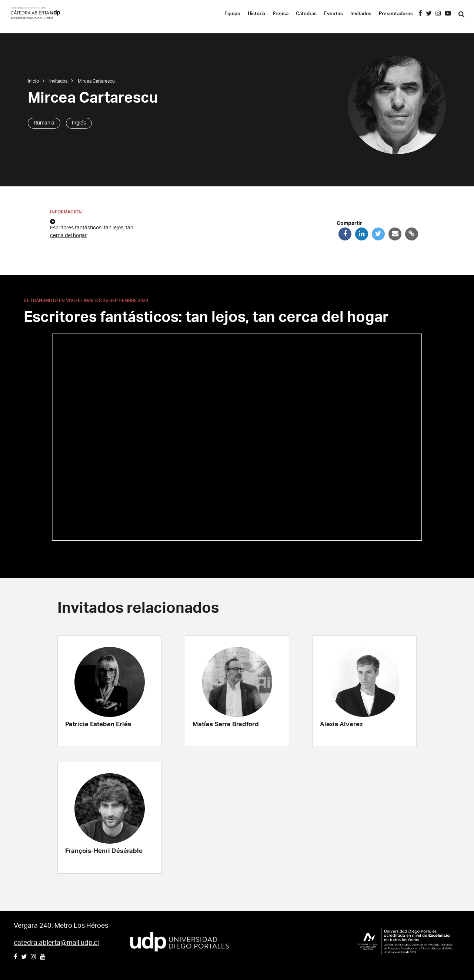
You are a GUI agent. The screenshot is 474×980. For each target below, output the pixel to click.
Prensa (281, 14)
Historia (256, 14)
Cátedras (306, 14)
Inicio (33, 81)
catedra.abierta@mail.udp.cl (56, 943)
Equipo (232, 14)
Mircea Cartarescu (96, 81)
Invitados (361, 14)
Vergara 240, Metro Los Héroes (61, 926)
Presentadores (396, 14)
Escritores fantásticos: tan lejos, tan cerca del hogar (92, 229)
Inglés (79, 123)
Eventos (333, 14)
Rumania (44, 123)
